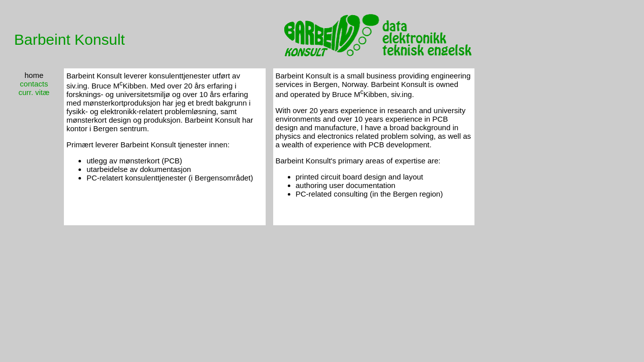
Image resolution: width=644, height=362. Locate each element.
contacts (34, 84)
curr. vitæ (34, 92)
